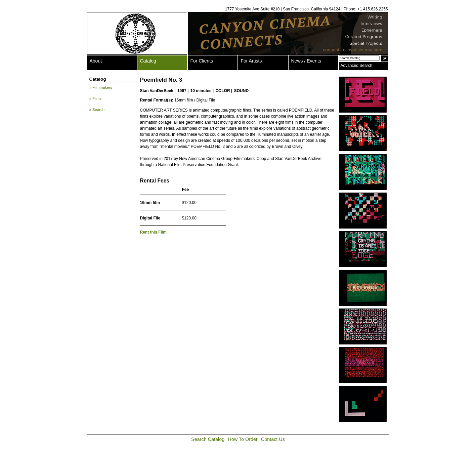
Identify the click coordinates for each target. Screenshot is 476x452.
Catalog (148, 61)
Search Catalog (208, 439)
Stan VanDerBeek (157, 91)
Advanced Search (357, 66)
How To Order (243, 439)
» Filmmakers (101, 87)
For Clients (202, 61)
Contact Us (273, 439)
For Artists (251, 61)
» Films (96, 98)
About (96, 61)
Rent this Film (153, 232)
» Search (97, 110)
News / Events (306, 61)
